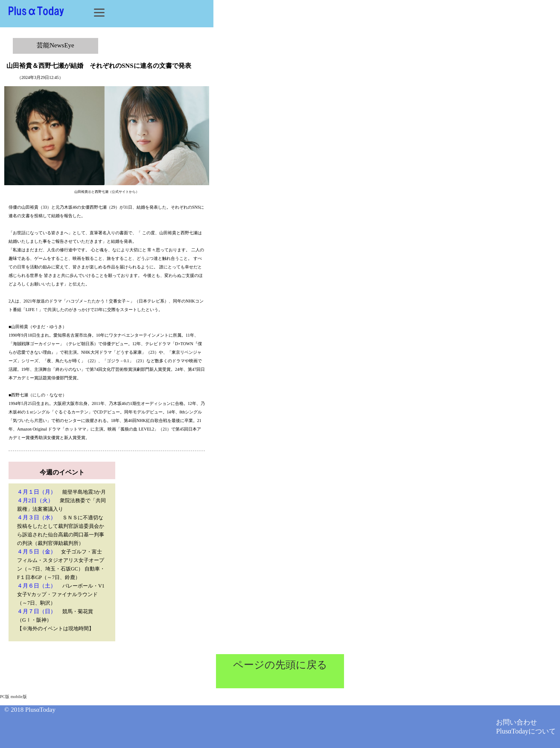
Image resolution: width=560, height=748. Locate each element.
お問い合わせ (516, 722)
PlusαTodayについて (526, 731)
